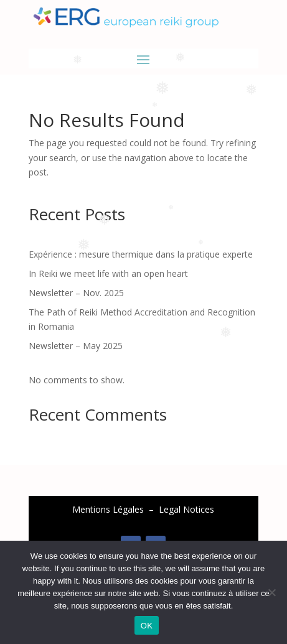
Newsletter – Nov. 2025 (76, 293)
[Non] (271, 592)
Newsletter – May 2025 (76, 346)
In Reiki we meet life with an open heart (108, 273)
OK (147, 626)
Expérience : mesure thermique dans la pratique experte (141, 254)
